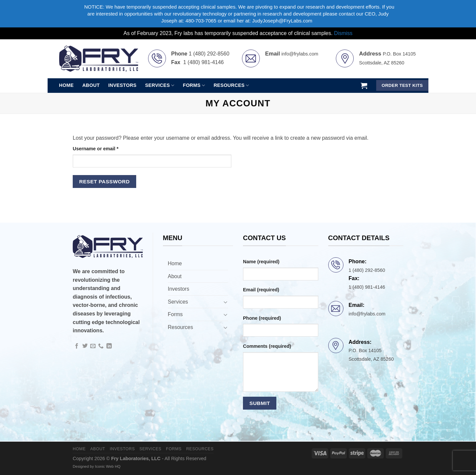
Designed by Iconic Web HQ (97, 466)
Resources (231, 85)
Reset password (105, 182)
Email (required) (261, 290)
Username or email (106, 148)
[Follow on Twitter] (85, 346)
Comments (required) (267, 346)
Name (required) (261, 262)
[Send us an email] (93, 346)
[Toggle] (225, 302)
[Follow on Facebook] (77, 346)
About (91, 85)
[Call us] (101, 346)
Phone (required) (262, 318)
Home (66, 85)
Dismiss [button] (343, 33)
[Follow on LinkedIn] (109, 346)
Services (160, 85)
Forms (194, 85)
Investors (122, 85)
